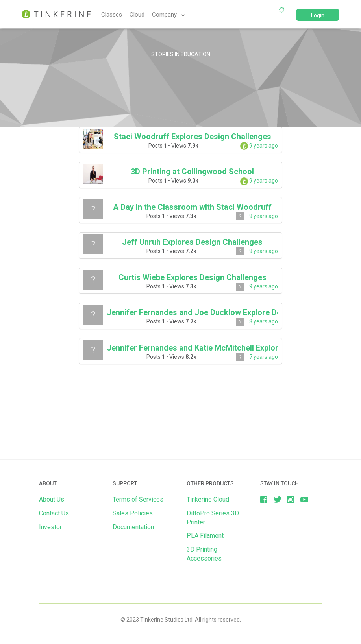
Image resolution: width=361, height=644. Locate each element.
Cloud (137, 15)
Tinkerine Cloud (208, 499)
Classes (112, 15)
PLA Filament (205, 536)
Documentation (133, 527)
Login (318, 15)
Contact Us (54, 513)
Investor (50, 527)
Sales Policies (133, 513)
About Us (52, 499)
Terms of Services (138, 499)
